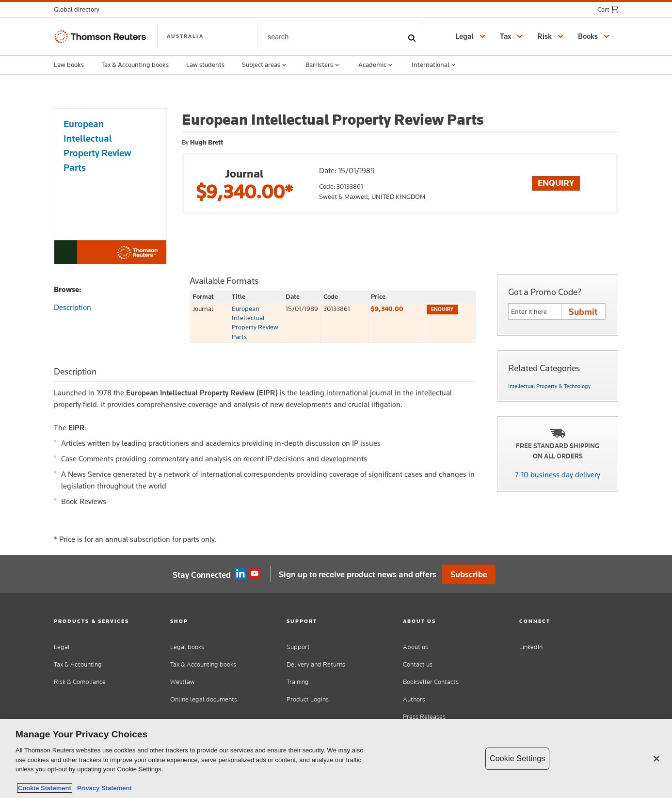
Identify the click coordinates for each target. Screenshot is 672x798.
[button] (80, 9)
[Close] (656, 759)
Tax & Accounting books (135, 65)
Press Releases (424, 717)
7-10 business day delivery (558, 475)
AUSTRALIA (185, 36)
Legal (62, 647)
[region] (336, 758)
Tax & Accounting (78, 664)
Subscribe (469, 574)
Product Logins (308, 699)
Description (72, 307)
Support (298, 647)
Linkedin (240, 574)
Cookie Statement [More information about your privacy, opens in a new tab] (45, 788)
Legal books (187, 647)
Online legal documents (204, 699)
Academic (376, 65)
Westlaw (182, 682)
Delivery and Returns (316, 664)
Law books (69, 65)
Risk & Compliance (80, 682)
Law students (205, 65)
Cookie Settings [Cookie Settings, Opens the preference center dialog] (517, 758)
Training (298, 682)
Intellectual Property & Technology (549, 386)
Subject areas (265, 65)
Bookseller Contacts (431, 682)
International (434, 65)
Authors (414, 699)
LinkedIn (531, 647)
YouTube (255, 574)
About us (416, 647)
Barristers (323, 65)
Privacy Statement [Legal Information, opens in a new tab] (103, 788)
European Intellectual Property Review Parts (255, 323)
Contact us (418, 664)
